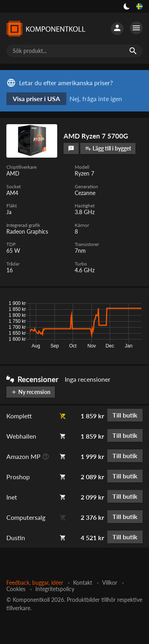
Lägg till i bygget (108, 148)
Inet (12, 497)
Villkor (110, 583)
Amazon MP (23, 456)
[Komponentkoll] (46, 29)
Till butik (125, 415)
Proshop (18, 477)
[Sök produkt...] (74, 51)
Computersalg (26, 517)
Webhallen (21, 436)
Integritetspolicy (55, 589)
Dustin (16, 538)
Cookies (16, 589)
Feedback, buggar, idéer (35, 583)
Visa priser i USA (36, 99)
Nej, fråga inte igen (96, 99)
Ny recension (31, 392)
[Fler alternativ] (136, 28)
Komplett (19, 416)
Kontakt (83, 583)
